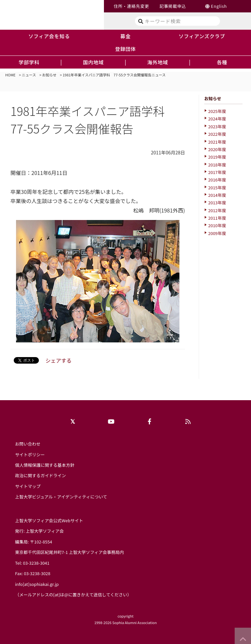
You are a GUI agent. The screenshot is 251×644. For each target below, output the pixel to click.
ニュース (29, 75)
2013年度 (217, 203)
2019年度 (217, 157)
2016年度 (217, 180)
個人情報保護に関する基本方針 (45, 465)
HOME (10, 75)
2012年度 (217, 210)
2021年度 (217, 142)
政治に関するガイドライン (41, 475)
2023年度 (217, 126)
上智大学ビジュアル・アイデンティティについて (61, 497)
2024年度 (217, 119)
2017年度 (217, 172)
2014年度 (217, 195)
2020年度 (217, 149)
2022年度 (217, 134)
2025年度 (217, 111)
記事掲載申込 (173, 6)
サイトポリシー (30, 455)
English (219, 6)
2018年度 (217, 165)
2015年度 (217, 188)
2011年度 (217, 218)
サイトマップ (28, 486)
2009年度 (217, 233)
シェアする (59, 360)
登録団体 (125, 49)
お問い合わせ (28, 444)
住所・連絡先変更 (131, 6)
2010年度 (217, 225)
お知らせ (49, 75)
